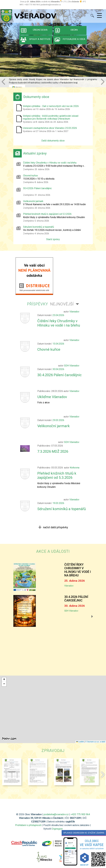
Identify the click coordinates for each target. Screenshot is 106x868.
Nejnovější (62, 304)
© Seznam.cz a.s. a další (95, 742)
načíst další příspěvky (55, 527)
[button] (4, 82)
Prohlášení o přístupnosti (28, 825)
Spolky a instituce (35, 40)
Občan (66, 30)
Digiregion (57, 829)
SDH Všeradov (71, 611)
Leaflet (80, 742)
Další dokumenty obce (53, 141)
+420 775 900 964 (80, 814)
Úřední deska (34, 30)
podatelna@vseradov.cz (56, 814)
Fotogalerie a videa (69, 40)
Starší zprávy (53, 239)
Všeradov (69, 586)
